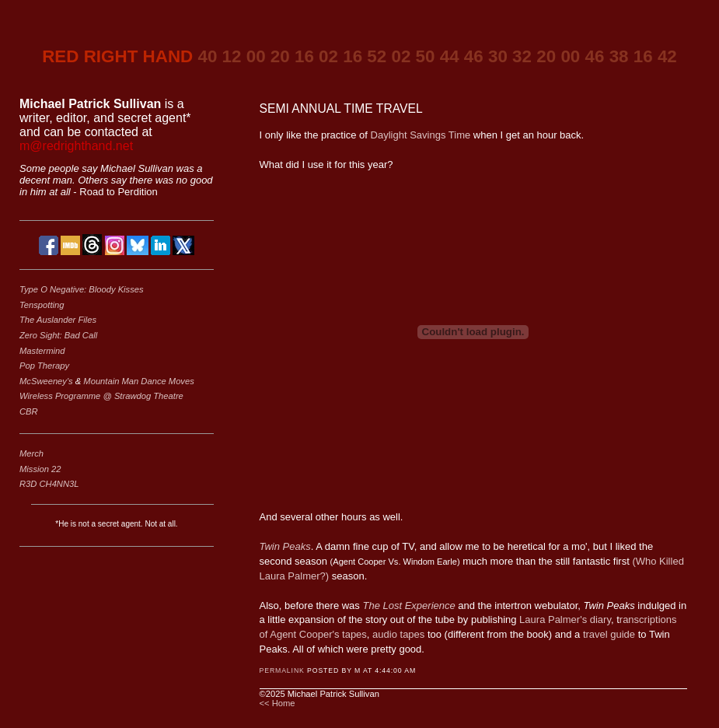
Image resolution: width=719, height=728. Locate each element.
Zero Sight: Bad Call (58, 335)
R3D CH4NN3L (49, 484)
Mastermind (42, 351)
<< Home (277, 703)
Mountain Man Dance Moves (138, 381)
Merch (31, 453)
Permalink (282, 670)
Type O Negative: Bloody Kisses (82, 289)
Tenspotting (42, 305)
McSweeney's (47, 381)
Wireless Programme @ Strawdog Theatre (101, 396)
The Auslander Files (58, 320)
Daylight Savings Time (421, 135)
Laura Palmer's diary (565, 619)
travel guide (609, 634)
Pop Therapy (44, 366)
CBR (29, 411)
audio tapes (398, 634)
